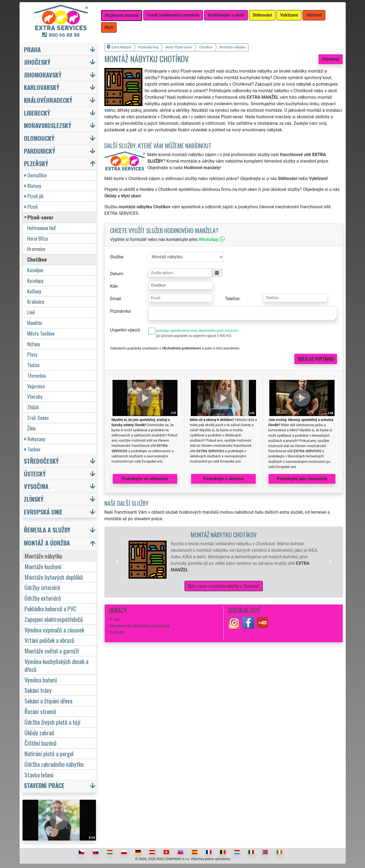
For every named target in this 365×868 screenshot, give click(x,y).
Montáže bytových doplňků (54, 577)
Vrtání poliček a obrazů (49, 640)
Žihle (32, 428)
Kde (114, 286)
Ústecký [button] (35, 474)
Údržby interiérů (42, 587)
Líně (31, 312)
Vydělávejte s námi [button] (226, 15)
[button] (117, 562)
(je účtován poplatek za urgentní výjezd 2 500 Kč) (194, 336)
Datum (116, 274)
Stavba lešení (39, 775)
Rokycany (35, 439)
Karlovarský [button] (42, 87)
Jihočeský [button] (37, 62)
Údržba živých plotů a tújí (52, 722)
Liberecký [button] (37, 113)
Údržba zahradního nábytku (54, 764)
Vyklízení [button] (289, 15)
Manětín (35, 323)
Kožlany (34, 291)
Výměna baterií (41, 680)
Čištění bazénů (40, 743)
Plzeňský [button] (36, 163)
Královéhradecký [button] (48, 100)
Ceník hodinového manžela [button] (173, 15)
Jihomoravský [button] (43, 75)
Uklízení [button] (314, 15)
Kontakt (116, 632)
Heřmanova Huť (41, 228)
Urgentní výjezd (125, 330)
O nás (115, 619)
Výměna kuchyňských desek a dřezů (56, 665)
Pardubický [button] (40, 151)
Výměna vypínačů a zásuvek (54, 630)
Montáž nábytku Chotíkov (224, 534)
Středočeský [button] (41, 461)
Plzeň (31, 207)
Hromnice (36, 249)
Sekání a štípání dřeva (48, 701)
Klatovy (33, 186)
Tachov (32, 449)
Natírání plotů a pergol (49, 753)
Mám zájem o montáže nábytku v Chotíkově (224, 586)
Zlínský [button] (34, 499)
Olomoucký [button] (39, 138)
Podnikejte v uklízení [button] (224, 479)
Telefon (232, 299)
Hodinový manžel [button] (122, 15)
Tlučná (33, 365)
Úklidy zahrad (39, 732)
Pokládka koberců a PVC (50, 608)
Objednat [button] (331, 59)
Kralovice (36, 301)
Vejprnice (36, 386)
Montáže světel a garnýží (52, 651)
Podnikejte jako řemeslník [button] (302, 479)
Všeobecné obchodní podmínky (139, 626)
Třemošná (36, 375)
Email (116, 299)
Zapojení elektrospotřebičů (54, 619)
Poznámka (120, 311)
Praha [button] (32, 49)
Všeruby (35, 396)
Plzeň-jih (34, 196)
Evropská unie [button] (43, 512)
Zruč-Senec (38, 418)
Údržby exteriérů (43, 598)
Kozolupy (35, 280)
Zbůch (33, 407)
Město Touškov (41, 333)
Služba (117, 257)
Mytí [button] (109, 27)
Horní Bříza (38, 238)
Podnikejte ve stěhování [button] (145, 479)
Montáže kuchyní (43, 566)
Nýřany (34, 344)
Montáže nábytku (43, 556)
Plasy (32, 354)
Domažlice (36, 175)
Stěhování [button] (262, 15)
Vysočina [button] (36, 486)
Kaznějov (35, 270)
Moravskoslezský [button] (48, 125)
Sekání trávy (38, 690)
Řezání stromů (40, 711)
